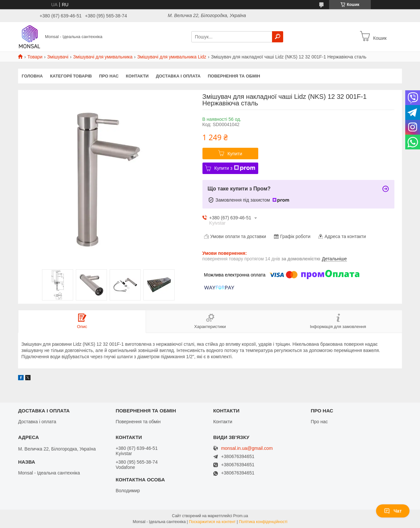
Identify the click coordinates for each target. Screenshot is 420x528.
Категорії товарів (71, 76)
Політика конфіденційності (263, 522)
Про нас (109, 76)
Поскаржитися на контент (212, 522)
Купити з (235, 168)
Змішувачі (58, 57)
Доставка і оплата (178, 76)
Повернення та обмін (234, 76)
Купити (235, 154)
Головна (32, 76)
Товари (35, 57)
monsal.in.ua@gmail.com (247, 448)
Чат (393, 511)
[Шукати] (278, 37)
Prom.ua (241, 516)
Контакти (137, 76)
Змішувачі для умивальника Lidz (172, 57)
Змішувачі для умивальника (103, 57)
